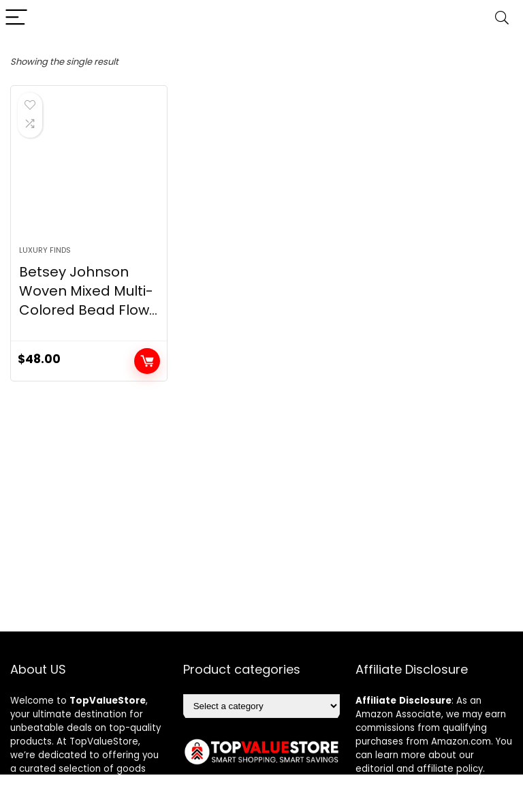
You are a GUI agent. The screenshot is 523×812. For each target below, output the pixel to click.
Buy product (147, 361)
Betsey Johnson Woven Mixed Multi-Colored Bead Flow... (88, 291)
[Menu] (16, 18)
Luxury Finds (45, 250)
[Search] (502, 18)
